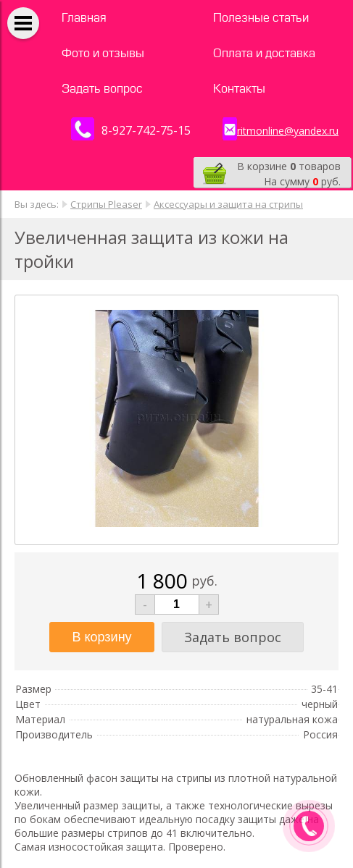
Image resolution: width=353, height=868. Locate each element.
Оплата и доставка (264, 53)
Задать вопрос (102, 89)
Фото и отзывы (103, 53)
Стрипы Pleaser (106, 204)
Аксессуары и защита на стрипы (228, 204)
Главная (84, 18)
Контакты (239, 89)
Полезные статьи (261, 18)
